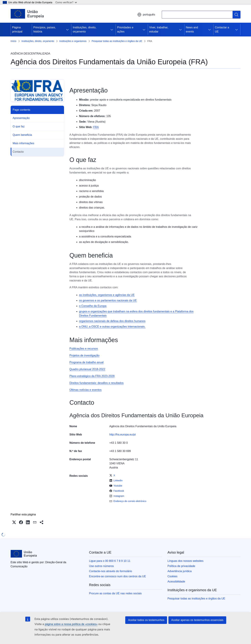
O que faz (19, 126)
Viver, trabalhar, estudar (159, 29)
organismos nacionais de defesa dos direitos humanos (112, 321)
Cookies (173, 576)
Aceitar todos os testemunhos (146, 620)
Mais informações (23, 143)
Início (14, 41)
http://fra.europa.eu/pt (123, 435)
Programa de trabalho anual (87, 362)
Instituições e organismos (73, 41)
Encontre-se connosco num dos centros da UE (118, 576)
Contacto (18, 152)
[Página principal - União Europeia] (27, 14)
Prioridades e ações (125, 29)
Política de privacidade (181, 566)
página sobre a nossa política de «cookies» (71, 624)
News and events (192, 29)
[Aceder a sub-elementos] (67, 30)
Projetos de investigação (84, 355)
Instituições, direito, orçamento (85, 29)
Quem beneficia (22, 135)
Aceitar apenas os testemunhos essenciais (197, 620)
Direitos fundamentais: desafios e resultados (97, 383)
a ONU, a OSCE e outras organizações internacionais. (112, 327)
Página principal (17, 29)
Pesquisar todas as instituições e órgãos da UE (117, 41)
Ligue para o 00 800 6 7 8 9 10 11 (110, 561)
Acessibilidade (176, 582)
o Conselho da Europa (93, 306)
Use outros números (102, 566)
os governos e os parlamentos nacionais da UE (108, 300)
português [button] (146, 15)
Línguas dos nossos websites (186, 561)
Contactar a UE (222, 29)
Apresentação (21, 118)
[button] (14, 522)
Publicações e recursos (84, 349)
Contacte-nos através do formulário (111, 571)
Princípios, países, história (45, 29)
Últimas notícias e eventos (86, 390)
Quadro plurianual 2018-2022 (87, 369)
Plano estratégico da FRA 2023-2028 (92, 376)
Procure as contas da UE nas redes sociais (115, 593)
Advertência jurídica (180, 571)
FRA (96, 127)
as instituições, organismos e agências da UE (107, 295)
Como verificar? (66, 2)
